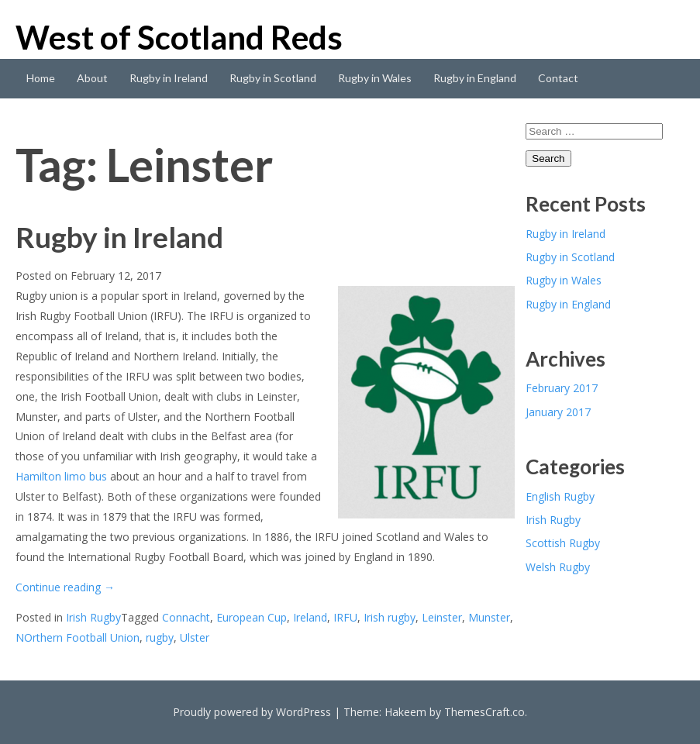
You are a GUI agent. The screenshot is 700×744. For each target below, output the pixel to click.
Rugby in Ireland (169, 78)
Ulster (195, 637)
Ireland (310, 617)
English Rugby (560, 496)
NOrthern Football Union (78, 637)
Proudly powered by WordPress (252, 712)
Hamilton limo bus (61, 476)
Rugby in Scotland (273, 78)
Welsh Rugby (558, 567)
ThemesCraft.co (484, 712)
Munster (489, 617)
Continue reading (65, 587)
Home (41, 78)
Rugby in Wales (375, 78)
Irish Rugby (93, 617)
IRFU (345, 617)
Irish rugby (390, 617)
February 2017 (562, 388)
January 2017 (558, 412)
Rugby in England (475, 78)
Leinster (442, 617)
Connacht (186, 617)
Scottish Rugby (563, 543)
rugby (160, 637)
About (92, 78)
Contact (558, 78)
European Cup (252, 617)
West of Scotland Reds (179, 37)
